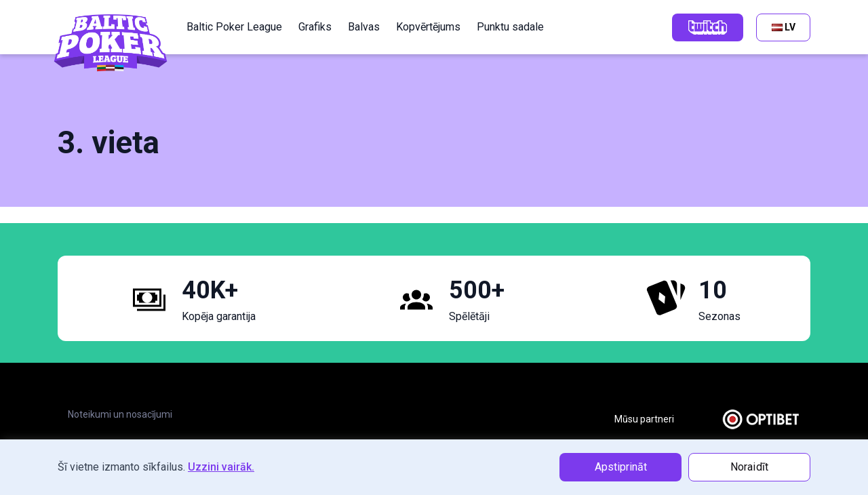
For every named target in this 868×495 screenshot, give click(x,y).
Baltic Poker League (234, 27)
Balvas (364, 27)
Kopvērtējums (428, 27)
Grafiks (315, 27)
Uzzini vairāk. (221, 467)
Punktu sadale (510, 27)
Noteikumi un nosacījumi (120, 414)
